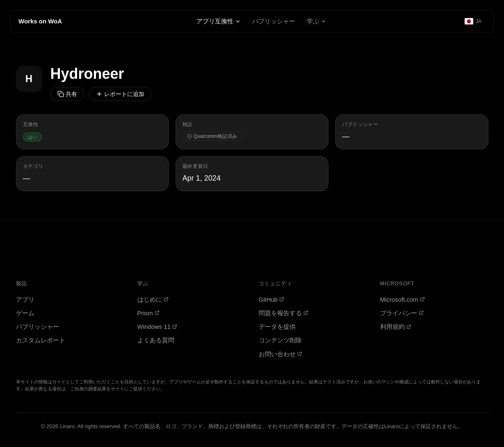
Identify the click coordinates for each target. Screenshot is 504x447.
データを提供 (277, 327)
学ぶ (317, 21)
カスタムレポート (41, 340)
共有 (67, 94)
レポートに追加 (120, 94)
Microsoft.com (403, 299)
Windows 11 (157, 327)
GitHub (272, 299)
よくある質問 (156, 340)
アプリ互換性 (219, 21)
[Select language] (473, 21)
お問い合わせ (281, 354)
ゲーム (25, 313)
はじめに (153, 299)
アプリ (25, 299)
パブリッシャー (274, 21)
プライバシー (402, 313)
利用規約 (396, 327)
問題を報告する (284, 313)
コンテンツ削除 (280, 340)
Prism (148, 313)
